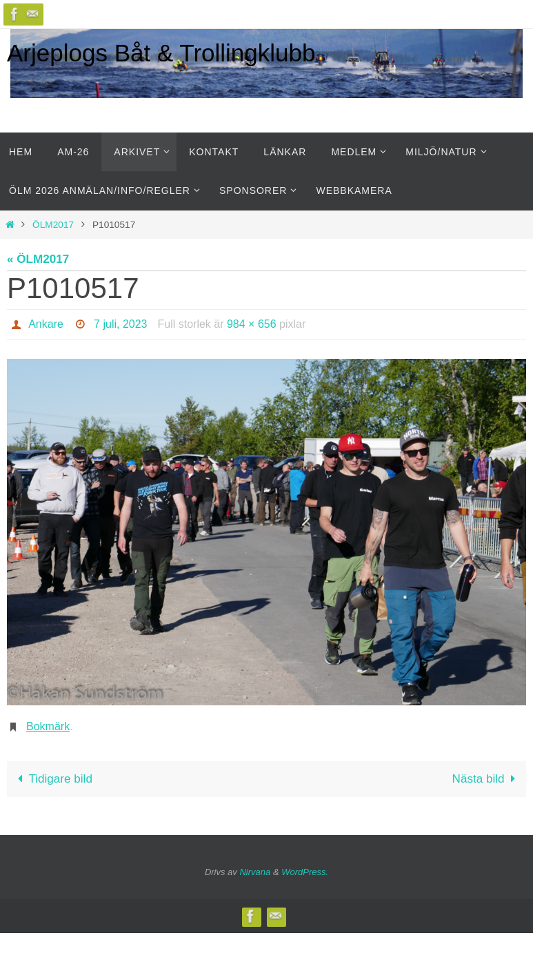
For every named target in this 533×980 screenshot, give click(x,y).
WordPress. (305, 872)
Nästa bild (487, 779)
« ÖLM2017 (38, 259)
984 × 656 (252, 324)
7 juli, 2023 (120, 324)
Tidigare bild (52, 779)
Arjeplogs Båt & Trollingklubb (161, 53)
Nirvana (255, 872)
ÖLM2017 (53, 225)
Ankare (46, 324)
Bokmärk (48, 726)
